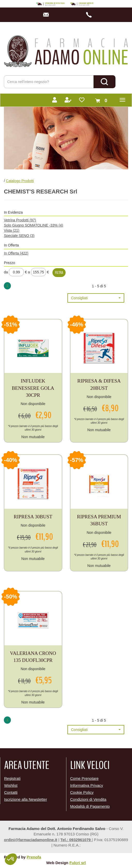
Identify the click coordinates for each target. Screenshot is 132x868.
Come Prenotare (84, 778)
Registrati (12, 778)
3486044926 (91, 15)
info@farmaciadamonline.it (47, 15)
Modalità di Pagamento (90, 806)
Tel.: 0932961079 (76, 840)
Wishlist (11, 785)
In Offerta (16, 253)
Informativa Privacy (87, 785)
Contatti (11, 792)
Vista (12, 230)
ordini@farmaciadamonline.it (30, 840)
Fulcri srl (78, 863)
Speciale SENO (19, 236)
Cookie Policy (82, 792)
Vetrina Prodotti (20, 220)
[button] (96, 298)
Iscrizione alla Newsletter (26, 799)
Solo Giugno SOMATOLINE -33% (33, 225)
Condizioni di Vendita (88, 799)
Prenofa (34, 857)
